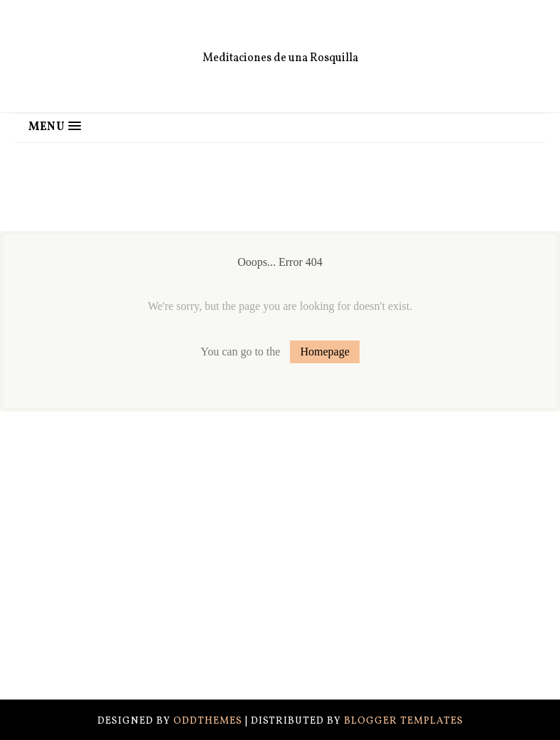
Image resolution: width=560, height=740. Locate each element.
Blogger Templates (404, 721)
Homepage (324, 352)
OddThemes (208, 721)
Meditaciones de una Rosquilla (280, 58)
